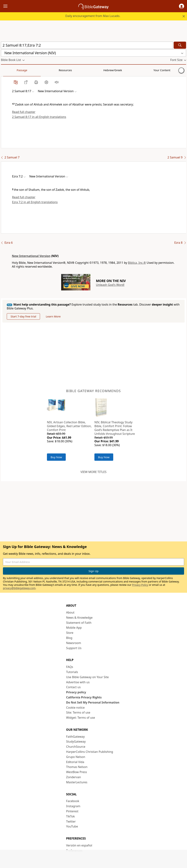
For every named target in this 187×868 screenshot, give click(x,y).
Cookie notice (75, 708)
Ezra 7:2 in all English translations (35, 202)
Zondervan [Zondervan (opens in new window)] (74, 777)
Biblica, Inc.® (137, 263)
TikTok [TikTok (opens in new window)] (70, 816)
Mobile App (74, 628)
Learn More (53, 316)
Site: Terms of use (78, 712)
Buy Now (56, 457)
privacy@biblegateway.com (19, 588)
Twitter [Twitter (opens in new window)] (71, 821)
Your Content (72, 70)
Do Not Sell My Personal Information (93, 702)
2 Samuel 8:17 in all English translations (39, 117)
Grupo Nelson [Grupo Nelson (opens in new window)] (76, 757)
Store (70, 633)
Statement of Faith (79, 623)
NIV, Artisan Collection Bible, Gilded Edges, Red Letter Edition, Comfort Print (69, 426)
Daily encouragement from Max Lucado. (93, 16)
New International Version (31, 256)
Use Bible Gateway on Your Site (87, 677)
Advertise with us (78, 682)
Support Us (74, 648)
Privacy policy (76, 692)
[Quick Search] (87, 45)
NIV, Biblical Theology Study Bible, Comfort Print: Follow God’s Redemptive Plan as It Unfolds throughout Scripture (115, 428)
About (70, 612)
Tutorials (72, 672)
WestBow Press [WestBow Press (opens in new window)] (77, 772)
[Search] (180, 45)
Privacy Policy (140, 585)
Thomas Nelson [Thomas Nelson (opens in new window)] (77, 767)
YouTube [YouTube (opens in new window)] (72, 826)
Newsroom (74, 643)
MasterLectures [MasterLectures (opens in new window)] (77, 782)
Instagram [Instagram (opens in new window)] (73, 806)
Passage (9, 70)
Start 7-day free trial (23, 316)
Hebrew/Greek (49, 70)
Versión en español (79, 845)
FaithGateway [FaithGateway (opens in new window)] (75, 737)
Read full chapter (24, 112)
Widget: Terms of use (81, 718)
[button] (182, 6)
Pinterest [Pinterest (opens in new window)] (72, 811)
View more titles (93, 472)
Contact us (73, 687)
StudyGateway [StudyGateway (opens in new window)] (76, 741)
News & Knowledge (79, 618)
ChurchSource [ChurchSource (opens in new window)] (76, 747)
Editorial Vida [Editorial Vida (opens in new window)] (75, 762)
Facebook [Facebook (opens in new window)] (73, 801)
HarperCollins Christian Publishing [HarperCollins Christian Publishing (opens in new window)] (90, 752)
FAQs (70, 667)
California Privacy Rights (84, 697)
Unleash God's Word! (110, 285)
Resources (27, 70)
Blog (69, 638)
